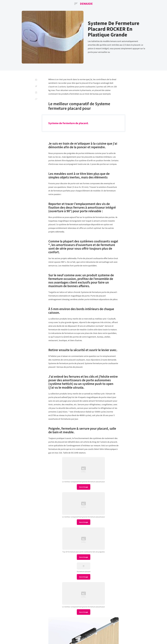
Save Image (84, 487)
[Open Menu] (76, 4)
